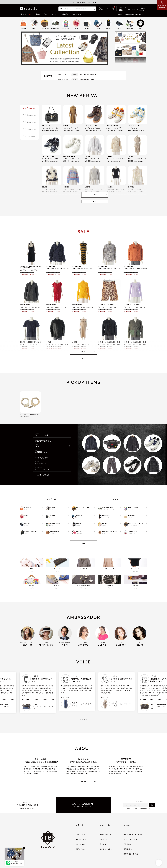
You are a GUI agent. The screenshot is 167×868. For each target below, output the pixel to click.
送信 (152, 805)
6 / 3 (29, 123)
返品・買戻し (77, 14)
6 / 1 (29, 137)
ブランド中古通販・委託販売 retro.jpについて (132, 15)
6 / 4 (29, 116)
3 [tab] (82, 68)
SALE (31, 14)
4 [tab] (85, 68)
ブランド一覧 (105, 825)
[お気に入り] (100, 9)
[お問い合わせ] (162, 5)
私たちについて (130, 825)
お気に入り (104, 839)
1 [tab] (78, 68)
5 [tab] (87, 68)
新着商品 (23, 14)
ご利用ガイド (65, 14)
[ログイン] (107, 9)
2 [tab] (80, 68)
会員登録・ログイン (106, 834)
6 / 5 (30, 108)
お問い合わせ (81, 849)
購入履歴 (103, 844)
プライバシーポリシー (131, 839)
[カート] (113, 9)
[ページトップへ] (159, 863)
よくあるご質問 (81, 839)
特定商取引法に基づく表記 (133, 834)
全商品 (38, 14)
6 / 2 (29, 130)
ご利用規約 (128, 844)
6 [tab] (89, 68)
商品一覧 (80, 825)
